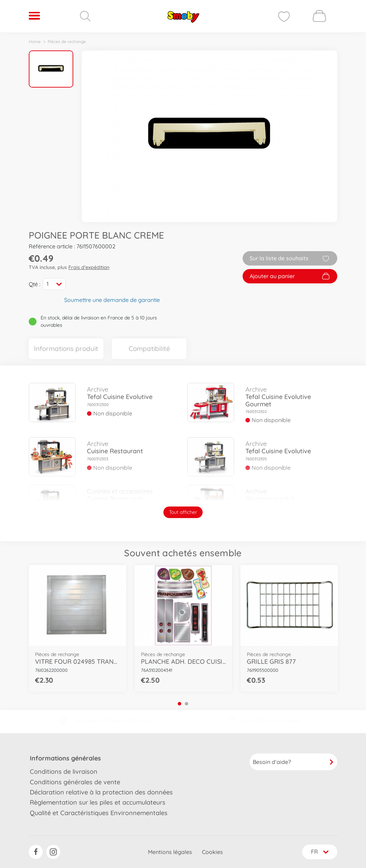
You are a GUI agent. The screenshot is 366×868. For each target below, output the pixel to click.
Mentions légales (169, 852)
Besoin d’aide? (293, 762)
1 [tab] (179, 703)
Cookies (212, 852)
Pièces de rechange (67, 42)
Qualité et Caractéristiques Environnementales (99, 812)
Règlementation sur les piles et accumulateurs (98, 802)
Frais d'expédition (89, 267)
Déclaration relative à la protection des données (101, 792)
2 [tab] (187, 703)
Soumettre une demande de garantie (112, 299)
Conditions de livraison (64, 771)
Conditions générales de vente (75, 782)
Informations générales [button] (65, 758)
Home (35, 42)
